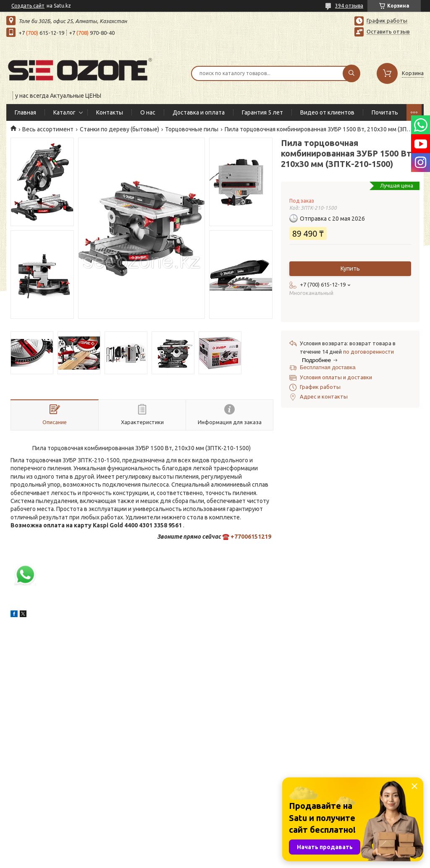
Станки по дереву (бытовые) (119, 129)
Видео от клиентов (327, 112)
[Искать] (351, 73)
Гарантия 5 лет (262, 112)
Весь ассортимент (48, 129)
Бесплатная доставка (328, 367)
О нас (148, 112)
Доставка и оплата (199, 112)
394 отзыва (349, 6)
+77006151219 (251, 537)
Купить (350, 268)
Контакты (110, 112)
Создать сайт (28, 6)
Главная (25, 112)
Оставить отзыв (388, 31)
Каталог (64, 112)
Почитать (385, 112)
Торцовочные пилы (192, 129)
